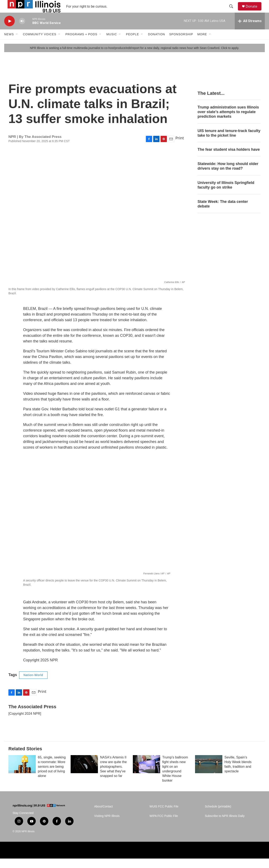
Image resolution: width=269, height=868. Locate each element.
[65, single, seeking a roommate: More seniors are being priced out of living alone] (22, 774)
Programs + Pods (81, 44)
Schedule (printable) (218, 816)
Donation (156, 44)
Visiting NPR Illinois (107, 825)
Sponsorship (181, 44)
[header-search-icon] (233, 11)
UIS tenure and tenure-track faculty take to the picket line (229, 143)
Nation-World (33, 684)
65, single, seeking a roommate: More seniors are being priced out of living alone (52, 776)
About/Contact (104, 816)
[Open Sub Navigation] (17, 44)
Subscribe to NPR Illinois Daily (225, 825)
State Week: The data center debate (223, 213)
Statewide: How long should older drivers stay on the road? (228, 176)
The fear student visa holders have (229, 159)
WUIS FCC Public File (164, 816)
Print (180, 147)
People (132, 44)
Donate (254, 11)
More (202, 44)
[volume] (22, 31)
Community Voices (40, 44)
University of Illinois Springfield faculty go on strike (226, 194)
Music (112, 44)
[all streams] (250, 30)
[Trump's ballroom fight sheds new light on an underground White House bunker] (146, 774)
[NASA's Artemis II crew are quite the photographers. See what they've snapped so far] (84, 774)
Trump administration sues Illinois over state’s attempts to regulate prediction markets (228, 121)
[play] (9, 31)
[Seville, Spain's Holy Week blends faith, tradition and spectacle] (209, 774)
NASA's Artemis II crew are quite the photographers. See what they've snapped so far (113, 776)
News (9, 44)
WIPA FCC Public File (164, 825)
